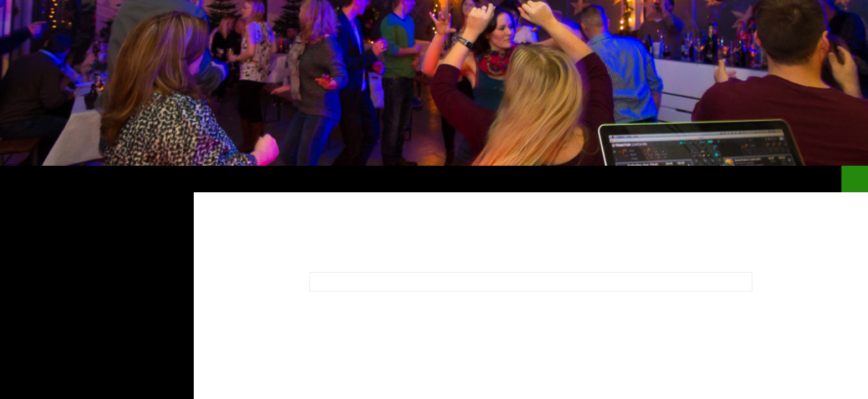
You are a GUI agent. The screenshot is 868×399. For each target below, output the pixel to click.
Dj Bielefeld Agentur (78, 179)
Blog (675, 179)
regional (807, 179)
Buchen (757, 179)
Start (640, 179)
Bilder (713, 179)
